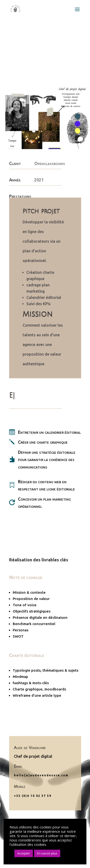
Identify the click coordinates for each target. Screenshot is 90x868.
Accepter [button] (24, 853)
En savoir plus (47, 853)
